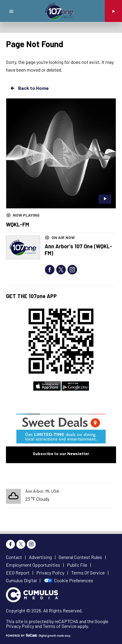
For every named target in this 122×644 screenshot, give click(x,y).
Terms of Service (60, 626)
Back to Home (29, 88)
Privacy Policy (20, 626)
